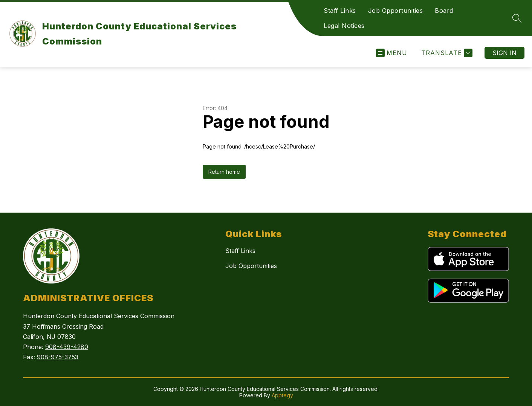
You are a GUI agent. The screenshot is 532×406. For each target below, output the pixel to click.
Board (444, 11)
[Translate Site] (446, 53)
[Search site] (517, 18)
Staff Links (340, 11)
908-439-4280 (67, 347)
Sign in (504, 53)
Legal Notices (344, 26)
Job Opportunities (396, 11)
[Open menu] (392, 53)
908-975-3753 (58, 357)
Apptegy (282, 395)
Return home (224, 172)
